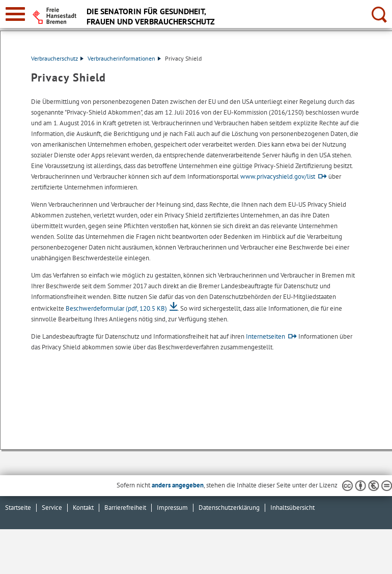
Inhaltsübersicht (292, 508)
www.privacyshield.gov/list (278, 176)
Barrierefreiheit (125, 508)
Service (52, 508)
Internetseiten (265, 336)
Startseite (18, 508)
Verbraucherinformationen (124, 58)
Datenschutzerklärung (229, 508)
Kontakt (83, 508)
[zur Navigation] (15, 14)
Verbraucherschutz (57, 58)
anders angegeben (178, 485)
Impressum (172, 508)
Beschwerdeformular (116, 308)
